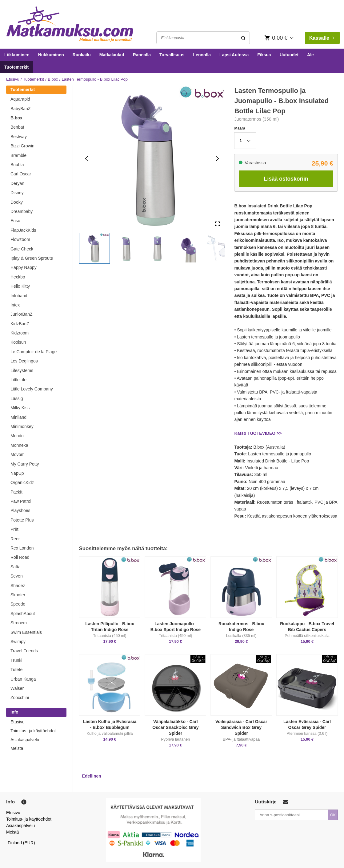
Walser (17, 688)
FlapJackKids (23, 230)
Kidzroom (20, 333)
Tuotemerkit (16, 67)
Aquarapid (20, 99)
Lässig (17, 398)
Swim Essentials (26, 632)
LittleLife (18, 380)
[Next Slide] (217, 158)
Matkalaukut (112, 55)
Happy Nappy (24, 267)
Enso (15, 221)
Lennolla (202, 55)
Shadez (18, 586)
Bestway (19, 137)
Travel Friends (24, 651)
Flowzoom (20, 239)
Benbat (17, 127)
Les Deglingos (24, 361)
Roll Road (20, 557)
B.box (53, 79)
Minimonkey (22, 426)
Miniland (18, 417)
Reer (15, 539)
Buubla (17, 165)
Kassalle (322, 38)
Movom (18, 454)
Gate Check (22, 249)
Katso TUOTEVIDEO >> (258, 433)
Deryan (17, 183)
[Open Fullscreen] (217, 224)
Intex (15, 305)
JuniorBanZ (22, 314)
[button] (94, 248)
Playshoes (20, 510)
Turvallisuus (172, 55)
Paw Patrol (21, 501)
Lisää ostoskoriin (286, 179)
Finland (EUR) (21, 843)
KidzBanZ (20, 324)
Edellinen (92, 776)
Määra (240, 128)
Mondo (17, 436)
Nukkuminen (51, 55)
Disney (17, 193)
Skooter (18, 595)
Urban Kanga (23, 679)
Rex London (22, 548)
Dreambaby (22, 211)
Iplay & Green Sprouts (32, 258)
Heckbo (18, 277)
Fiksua (264, 55)
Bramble (18, 155)
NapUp (17, 473)
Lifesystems (22, 370)
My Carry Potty (25, 464)
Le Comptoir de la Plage (34, 352)
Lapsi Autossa (234, 55)
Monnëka (19, 445)
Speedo (18, 604)
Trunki (16, 660)
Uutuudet (289, 55)
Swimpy (18, 642)
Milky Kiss (20, 408)
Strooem (19, 623)
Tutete (16, 670)
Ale (310, 55)
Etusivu (13, 79)
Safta (16, 567)
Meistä (17, 748)
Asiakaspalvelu (25, 740)
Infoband (19, 296)
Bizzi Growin (22, 146)
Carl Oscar (21, 174)
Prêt (14, 529)
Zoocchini (20, 698)
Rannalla (142, 55)
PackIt (16, 492)
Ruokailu (82, 55)
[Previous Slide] (87, 158)
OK (333, 815)
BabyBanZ (20, 109)
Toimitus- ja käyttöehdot (33, 731)
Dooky (17, 202)
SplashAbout (23, 614)
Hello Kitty (20, 286)
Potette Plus (22, 520)
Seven (17, 576)
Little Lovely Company (32, 389)
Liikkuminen (17, 55)
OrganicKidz (22, 482)
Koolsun (18, 342)
